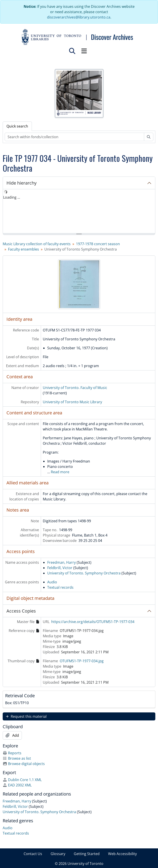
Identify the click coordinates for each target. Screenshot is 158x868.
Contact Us (33, 854)
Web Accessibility (122, 854)
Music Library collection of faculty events (37, 244)
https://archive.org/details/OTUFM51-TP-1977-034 (93, 622)
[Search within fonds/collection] (74, 137)
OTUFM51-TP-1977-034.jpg (82, 661)
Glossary (58, 854)
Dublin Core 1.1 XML (22, 780)
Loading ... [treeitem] (12, 197)
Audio (52, 582)
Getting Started (87, 854)
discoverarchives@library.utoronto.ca (79, 17)
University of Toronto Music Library (72, 402)
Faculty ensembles (24, 249)
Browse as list (17, 758)
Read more (60, 472)
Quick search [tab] (17, 126)
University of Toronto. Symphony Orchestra (84, 573)
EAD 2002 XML (17, 785)
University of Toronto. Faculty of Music (75, 388)
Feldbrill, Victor (60, 568)
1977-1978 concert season (98, 244)
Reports (12, 753)
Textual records (60, 587)
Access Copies (21, 611)
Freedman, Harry (62, 562)
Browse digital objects (24, 764)
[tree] (79, 212)
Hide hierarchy (22, 183)
